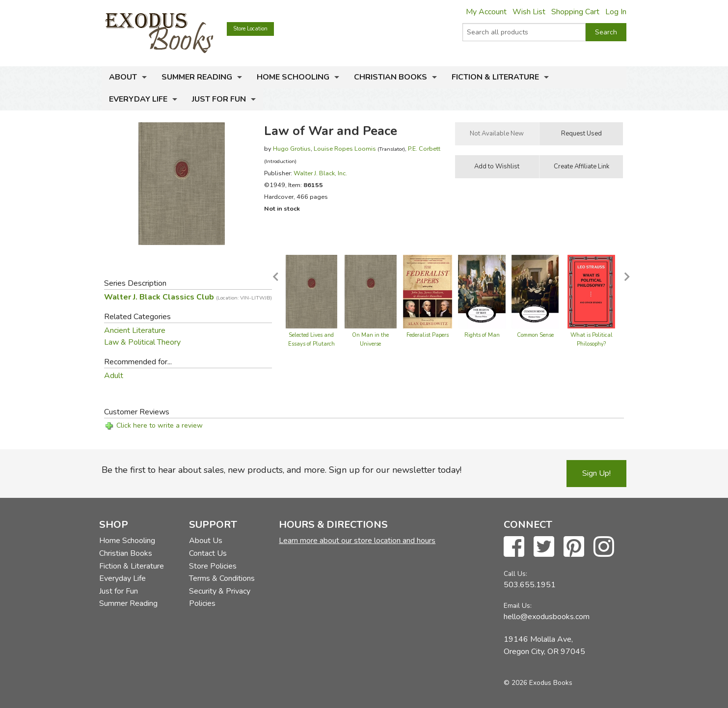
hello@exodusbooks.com (547, 617)
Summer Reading (197, 77)
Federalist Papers (428, 335)
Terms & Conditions (222, 578)
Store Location (250, 29)
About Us (206, 541)
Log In (616, 12)
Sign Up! (596, 473)
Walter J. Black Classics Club (188, 297)
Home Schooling (293, 77)
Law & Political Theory (142, 342)
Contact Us (208, 553)
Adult (114, 376)
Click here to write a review (160, 425)
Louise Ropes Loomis (345, 149)
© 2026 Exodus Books (538, 683)
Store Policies (213, 566)
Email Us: (518, 606)
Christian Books (391, 77)
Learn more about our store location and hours (357, 541)
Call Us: (515, 574)
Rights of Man (482, 335)
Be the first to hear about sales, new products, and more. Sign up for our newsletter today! (282, 470)
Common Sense (535, 335)
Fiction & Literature (495, 77)
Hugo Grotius (292, 149)
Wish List (529, 12)
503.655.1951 (530, 585)
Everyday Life (138, 99)
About (123, 77)
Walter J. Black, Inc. (320, 173)
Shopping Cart (575, 12)
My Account (486, 12)
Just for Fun (219, 99)
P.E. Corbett (424, 149)
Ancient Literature (135, 330)
